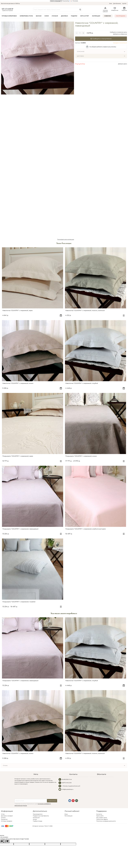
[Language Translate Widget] (56, 1)
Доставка (80, 56)
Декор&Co (64, 16)
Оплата (3, 818)
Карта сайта (100, 816)
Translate (74, 1)
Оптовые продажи (7, 821)
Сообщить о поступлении (101, 39)
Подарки (74, 16)
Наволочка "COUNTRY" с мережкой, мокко (18, 383)
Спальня (55, 16)
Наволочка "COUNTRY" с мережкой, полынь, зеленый (85, 310)
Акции (35, 819)
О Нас (3, 814)
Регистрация (68, 816)
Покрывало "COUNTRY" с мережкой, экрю (18, 456)
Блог (111, 3)
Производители (38, 814)
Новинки (108, 16)
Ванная (39, 16)
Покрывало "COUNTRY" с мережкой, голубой (19, 602)
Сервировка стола (26, 16)
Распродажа (121, 16)
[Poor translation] (6, 841)
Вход (66, 814)
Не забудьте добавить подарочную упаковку (103, 47)
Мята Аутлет (85, 16)
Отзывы (5, 765)
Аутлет (124, 3)
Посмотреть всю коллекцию (66, 239)
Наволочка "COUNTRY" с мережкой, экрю (17, 310)
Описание (81, 52)
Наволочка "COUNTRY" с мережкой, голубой (82, 383)
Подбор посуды (38, 821)
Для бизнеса (117, 3)
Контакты (99, 814)
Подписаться (52, 801)
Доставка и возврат (7, 816)
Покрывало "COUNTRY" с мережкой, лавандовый (20, 529)
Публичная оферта (102, 819)
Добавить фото (122, 64)
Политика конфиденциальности (106, 821)
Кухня (47, 16)
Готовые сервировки (9, 16)
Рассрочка (4, 819)
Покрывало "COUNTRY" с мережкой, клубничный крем (86, 529)
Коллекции (96, 16)
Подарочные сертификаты (41, 816)
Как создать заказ (102, 818)
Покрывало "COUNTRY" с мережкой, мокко (81, 456)
